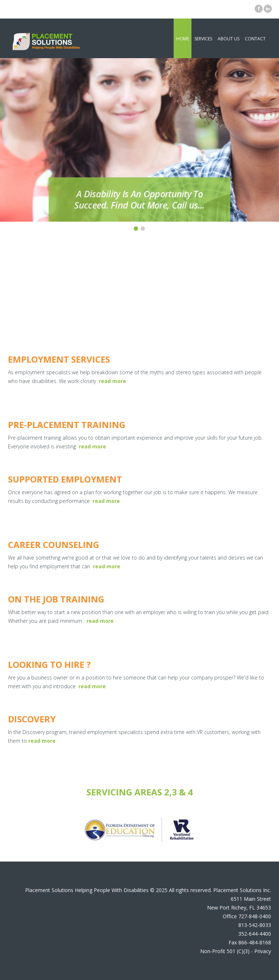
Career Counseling (54, 545)
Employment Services (59, 359)
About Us (229, 39)
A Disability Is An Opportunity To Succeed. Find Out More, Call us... (139, 199)
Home (183, 39)
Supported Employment (65, 479)
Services (203, 39)
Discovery (32, 719)
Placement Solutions (49, 890)
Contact (255, 39)
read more (92, 446)
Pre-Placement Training (67, 425)
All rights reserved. (190, 890)
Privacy (263, 951)
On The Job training (56, 599)
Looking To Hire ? (49, 664)
